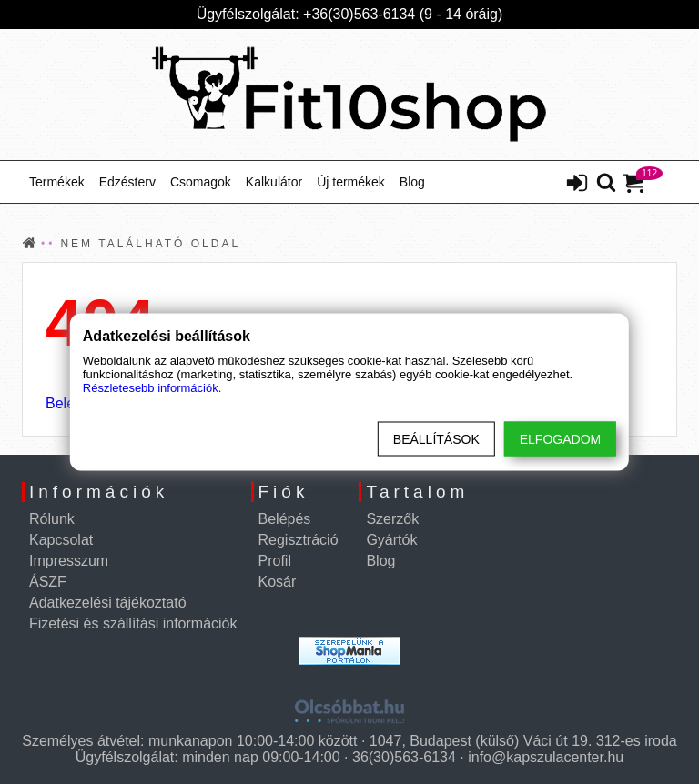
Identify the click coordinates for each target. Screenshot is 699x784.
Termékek (57, 182)
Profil (275, 561)
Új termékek (351, 182)
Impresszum (69, 561)
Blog (412, 182)
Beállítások (436, 439)
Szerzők (392, 519)
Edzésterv (127, 182)
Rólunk (52, 519)
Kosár (278, 582)
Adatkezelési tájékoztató (108, 603)
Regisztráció (299, 540)
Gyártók (391, 540)
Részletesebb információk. (152, 388)
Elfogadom (560, 439)
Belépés (285, 519)
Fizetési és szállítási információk (133, 623)
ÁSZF (48, 582)
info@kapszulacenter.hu (546, 757)
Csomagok (201, 182)
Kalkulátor (274, 182)
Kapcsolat (61, 540)
